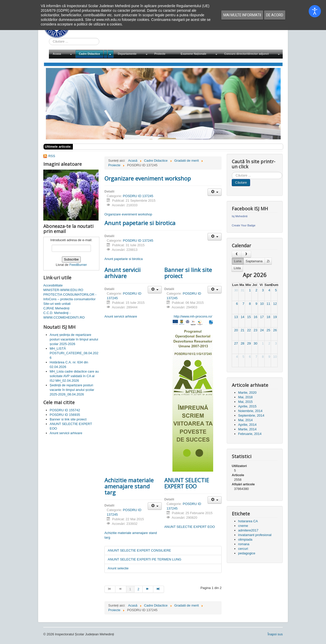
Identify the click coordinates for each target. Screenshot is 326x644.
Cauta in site (49, 38)
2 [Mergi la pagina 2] (138, 589)
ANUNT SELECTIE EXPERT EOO (187, 483)
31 (242, 290)
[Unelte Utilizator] (215, 192)
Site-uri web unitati (57, 304)
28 (242, 343)
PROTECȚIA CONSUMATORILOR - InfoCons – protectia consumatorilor (70, 297)
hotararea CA (248, 521)
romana (244, 544)
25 (268, 330)
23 (255, 330)
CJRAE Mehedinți (56, 308)
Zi (268, 261)
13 (236, 317)
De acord (275, 15)
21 (242, 330)
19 (275, 317)
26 (275, 330)
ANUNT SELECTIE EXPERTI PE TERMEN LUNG (145, 559)
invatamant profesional (255, 535)
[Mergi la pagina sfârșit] (159, 589)
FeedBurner (78, 265)
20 (236, 330)
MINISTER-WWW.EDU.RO (63, 290)
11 (268, 304)
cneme (243, 526)
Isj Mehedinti (240, 216)
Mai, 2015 (245, 402)
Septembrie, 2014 (251, 415)
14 (242, 317)
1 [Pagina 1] (130, 589)
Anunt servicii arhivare (123, 273)
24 (262, 330)
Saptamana (254, 261)
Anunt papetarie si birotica (140, 223)
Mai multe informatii (242, 15)
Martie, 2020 (247, 393)
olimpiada (245, 539)
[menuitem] (62, 54)
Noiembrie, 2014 (250, 411)
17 (262, 317)
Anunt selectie (118, 568)
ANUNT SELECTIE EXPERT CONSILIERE (139, 550)
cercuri (243, 549)
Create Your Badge (244, 225)
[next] (246, 254)
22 (249, 330)
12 (275, 304)
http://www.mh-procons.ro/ (193, 316)
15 (249, 317)
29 (249, 343)
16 (255, 317)
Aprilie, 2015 (247, 406)
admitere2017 (248, 530)
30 (236, 290)
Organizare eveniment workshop (148, 178)
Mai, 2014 (245, 420)
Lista (237, 268)
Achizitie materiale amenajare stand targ (129, 486)
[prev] (237, 254)
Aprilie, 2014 (247, 425)
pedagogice (247, 553)
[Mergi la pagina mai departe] (148, 589)
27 (236, 343)
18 (268, 317)
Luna (238, 261)
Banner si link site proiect (188, 273)
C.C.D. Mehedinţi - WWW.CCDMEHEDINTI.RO (64, 315)
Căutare (241, 182)
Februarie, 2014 (250, 434)
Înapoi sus (275, 634)
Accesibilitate (53, 285)
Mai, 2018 (245, 397)
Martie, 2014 (247, 429)
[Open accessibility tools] (315, 11)
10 (262, 304)
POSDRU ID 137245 (138, 196)
